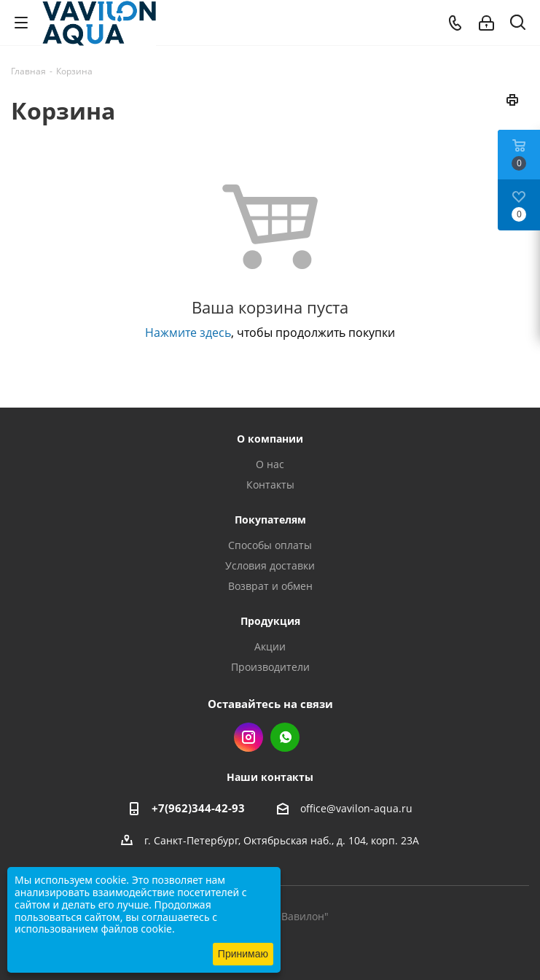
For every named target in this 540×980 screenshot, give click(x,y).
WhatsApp (285, 737)
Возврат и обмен (270, 586)
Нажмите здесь (188, 332)
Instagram (249, 737)
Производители (270, 667)
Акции (270, 646)
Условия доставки (270, 565)
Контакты (270, 485)
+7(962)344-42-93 (198, 808)
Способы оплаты (270, 545)
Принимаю (243, 954)
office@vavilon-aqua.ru (356, 808)
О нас (270, 464)
